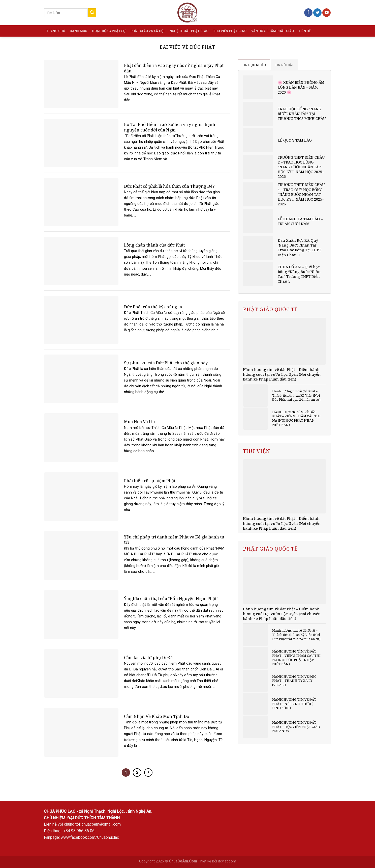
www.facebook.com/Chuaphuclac (90, 837)
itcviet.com (227, 861)
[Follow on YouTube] (326, 13)
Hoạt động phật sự (109, 31)
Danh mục (79, 31)
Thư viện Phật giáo (230, 31)
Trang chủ (56, 31)
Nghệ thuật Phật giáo (189, 31)
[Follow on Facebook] (308, 13)
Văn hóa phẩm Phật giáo (273, 31)
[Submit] (92, 13)
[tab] (254, 65)
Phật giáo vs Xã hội (148, 31)
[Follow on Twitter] (317, 13)
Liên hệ (305, 31)
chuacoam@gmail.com (101, 824)
